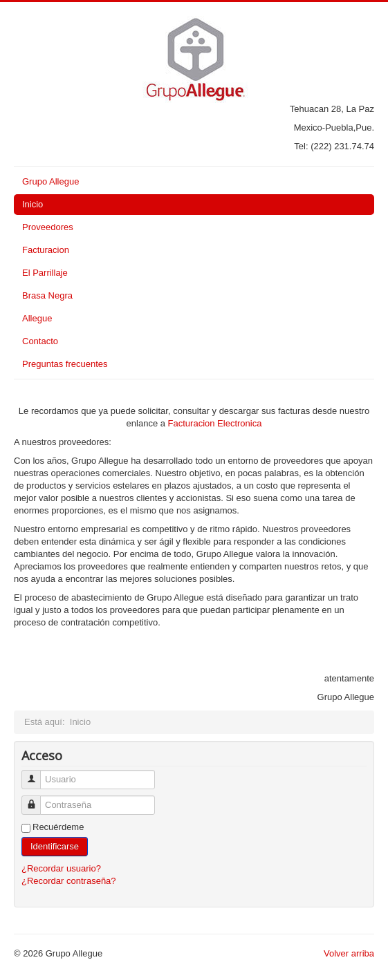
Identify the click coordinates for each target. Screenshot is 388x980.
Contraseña (36, 799)
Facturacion (46, 250)
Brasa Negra (47, 295)
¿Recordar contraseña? (69, 881)
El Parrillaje (45, 273)
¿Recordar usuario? (61, 868)
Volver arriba (349, 953)
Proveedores (48, 227)
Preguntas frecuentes (65, 364)
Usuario (36, 774)
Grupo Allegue (50, 181)
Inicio (33, 204)
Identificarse (55, 846)
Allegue (37, 318)
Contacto (40, 341)
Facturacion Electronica (215, 423)
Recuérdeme (58, 827)
